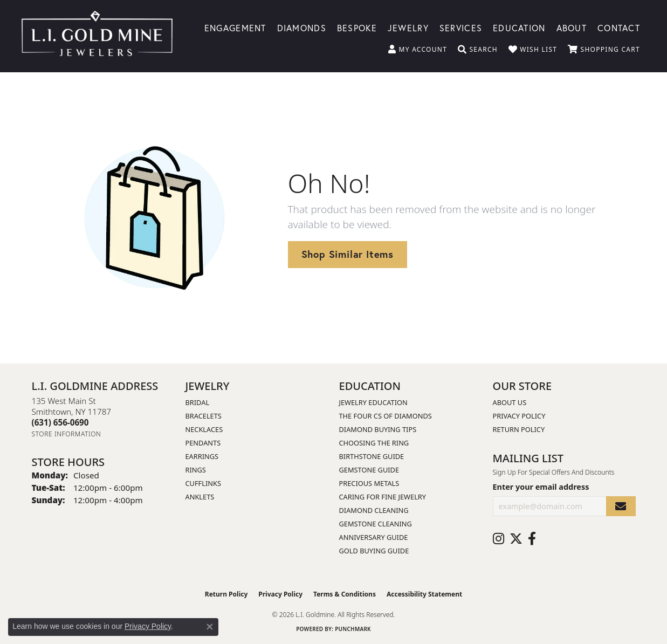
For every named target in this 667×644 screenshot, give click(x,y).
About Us (510, 402)
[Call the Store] (60, 422)
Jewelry (408, 27)
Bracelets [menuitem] (204, 416)
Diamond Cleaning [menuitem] (374, 510)
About (572, 27)
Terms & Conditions (345, 594)
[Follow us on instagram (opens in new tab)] (498, 539)
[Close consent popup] (210, 627)
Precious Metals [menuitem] (369, 483)
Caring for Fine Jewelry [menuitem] (383, 497)
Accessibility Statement (424, 594)
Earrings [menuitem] (202, 456)
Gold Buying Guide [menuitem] (374, 551)
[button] (418, 50)
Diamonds (302, 27)
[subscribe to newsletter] (621, 506)
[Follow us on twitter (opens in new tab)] (516, 539)
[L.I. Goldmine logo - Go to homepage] (97, 36)
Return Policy (519, 429)
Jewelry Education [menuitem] (373, 402)
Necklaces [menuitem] (204, 429)
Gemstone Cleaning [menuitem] (376, 524)
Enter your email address (541, 487)
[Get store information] (67, 434)
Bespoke (357, 27)
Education (519, 27)
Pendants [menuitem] (203, 443)
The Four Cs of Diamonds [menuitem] (386, 416)
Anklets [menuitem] (200, 497)
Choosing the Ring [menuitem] (374, 443)
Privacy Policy (519, 416)
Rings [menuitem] (196, 470)
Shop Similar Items (348, 254)
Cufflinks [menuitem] (203, 483)
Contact (619, 27)
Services (461, 27)
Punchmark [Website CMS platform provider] (353, 629)
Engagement (235, 27)
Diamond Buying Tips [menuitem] (378, 429)
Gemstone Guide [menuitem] (369, 470)
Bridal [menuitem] (198, 402)
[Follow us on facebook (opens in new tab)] (532, 539)
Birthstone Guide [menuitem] (372, 456)
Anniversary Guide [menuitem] (374, 537)
